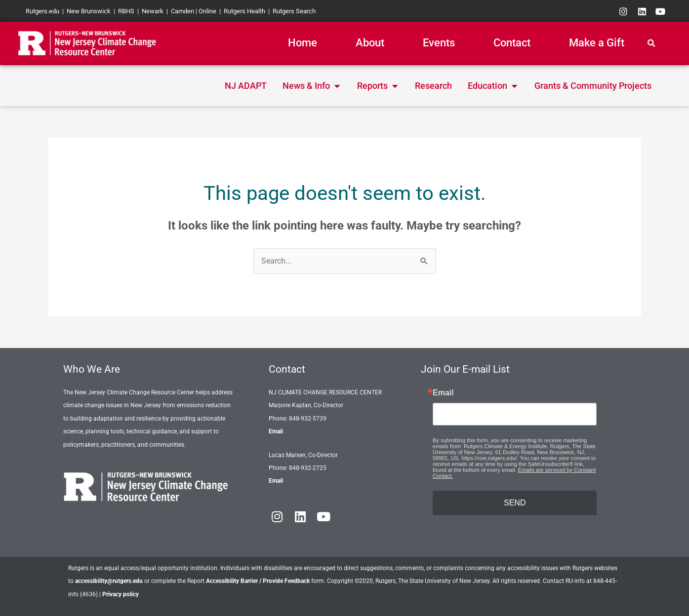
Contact (512, 43)
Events (439, 43)
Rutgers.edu (42, 11)
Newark (153, 11)
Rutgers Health (244, 11)
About (370, 43)
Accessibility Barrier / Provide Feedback (258, 581)
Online (207, 11)
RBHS (126, 11)
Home (303, 43)
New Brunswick (89, 11)
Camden (182, 11)
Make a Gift (597, 43)
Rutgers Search (294, 11)
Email (276, 431)
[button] (651, 43)
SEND (515, 503)
